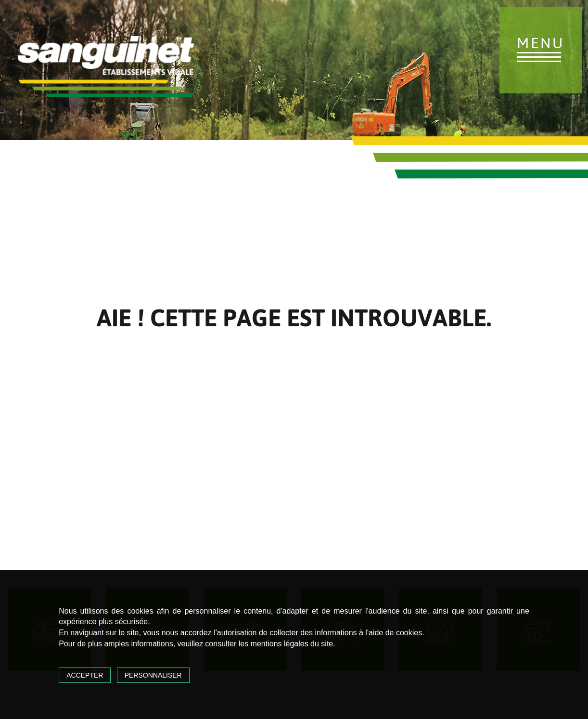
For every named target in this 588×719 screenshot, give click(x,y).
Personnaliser (153, 675)
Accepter (85, 675)
